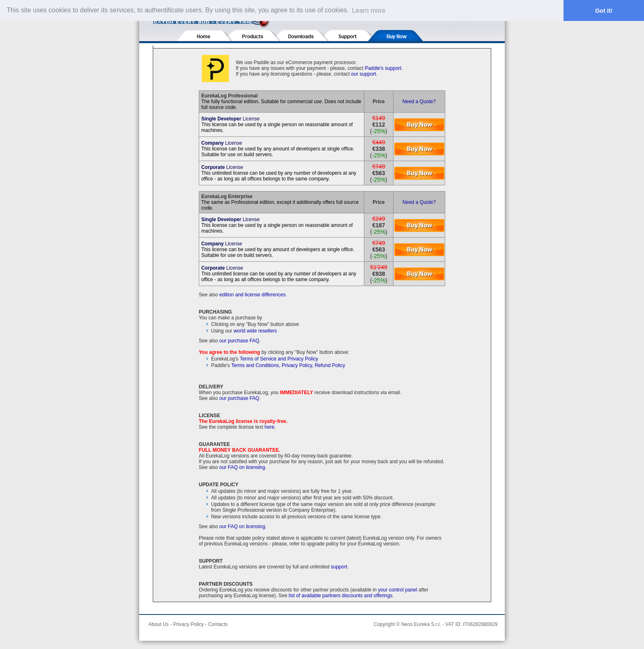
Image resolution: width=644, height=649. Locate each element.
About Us (159, 624)
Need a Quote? (419, 102)
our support (364, 74)
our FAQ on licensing (242, 467)
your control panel (397, 590)
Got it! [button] (604, 11)
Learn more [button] (369, 10)
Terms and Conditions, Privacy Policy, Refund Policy (288, 365)
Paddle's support (383, 68)
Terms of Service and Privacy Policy (279, 359)
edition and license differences (252, 295)
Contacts (218, 624)
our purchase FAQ (239, 341)
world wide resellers (255, 331)
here (269, 427)
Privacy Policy (189, 624)
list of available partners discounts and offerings (341, 596)
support (339, 567)
